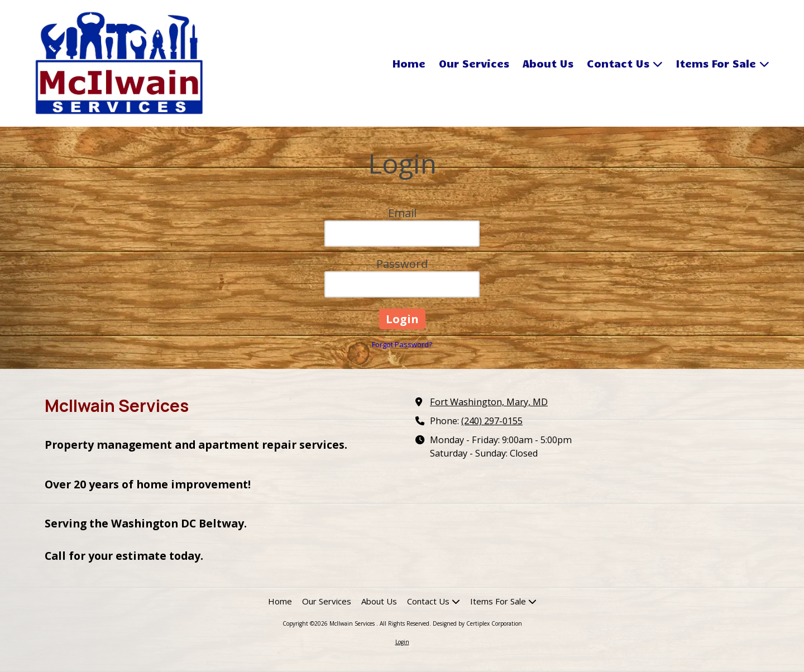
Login (402, 642)
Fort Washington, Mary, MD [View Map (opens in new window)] (489, 402)
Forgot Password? (402, 344)
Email (402, 213)
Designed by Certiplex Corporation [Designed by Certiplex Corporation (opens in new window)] (477, 623)
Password (402, 264)
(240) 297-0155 (492, 421)
